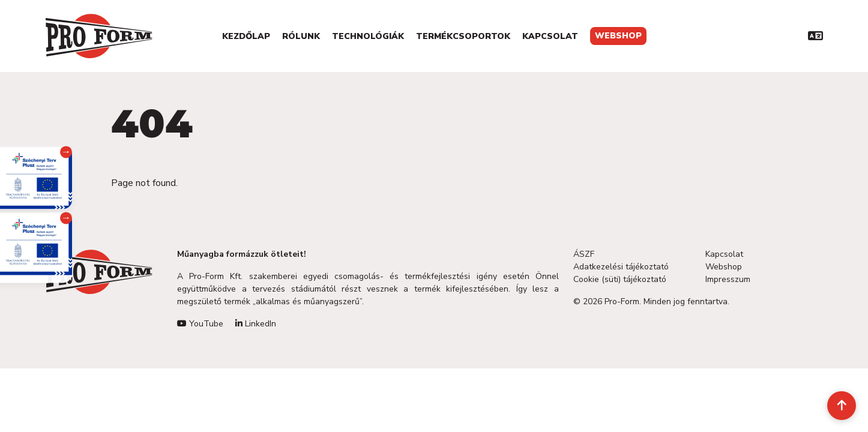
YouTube (200, 324)
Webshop (618, 36)
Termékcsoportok (463, 36)
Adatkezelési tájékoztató (621, 267)
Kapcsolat (550, 36)
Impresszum (728, 279)
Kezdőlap (246, 36)
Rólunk (301, 36)
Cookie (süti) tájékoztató (620, 279)
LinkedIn (256, 324)
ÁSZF (584, 254)
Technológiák (368, 36)
